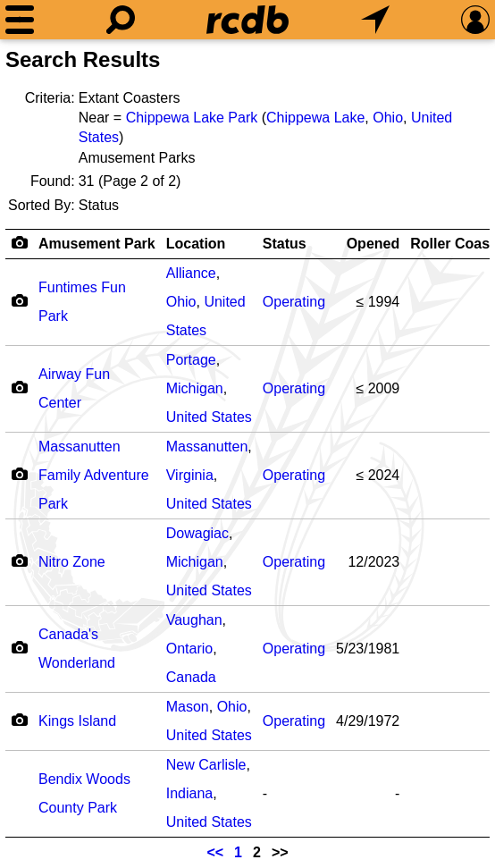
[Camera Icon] (19, 300)
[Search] (121, 20)
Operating (294, 302)
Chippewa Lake (315, 118)
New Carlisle (206, 765)
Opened (373, 244)
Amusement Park (97, 244)
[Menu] (20, 20)
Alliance (191, 273)
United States (209, 417)
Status (285, 244)
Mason (188, 707)
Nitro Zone (72, 562)
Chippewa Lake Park (192, 118)
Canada (191, 677)
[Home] (247, 20)
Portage (191, 360)
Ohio (388, 118)
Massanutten (207, 447)
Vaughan (194, 620)
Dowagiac (197, 533)
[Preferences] (475, 20)
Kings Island (77, 721)
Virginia (190, 475)
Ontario (189, 649)
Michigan (195, 388)
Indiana (190, 793)
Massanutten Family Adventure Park (94, 475)
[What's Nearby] (375, 20)
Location (196, 244)
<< (215, 852)
